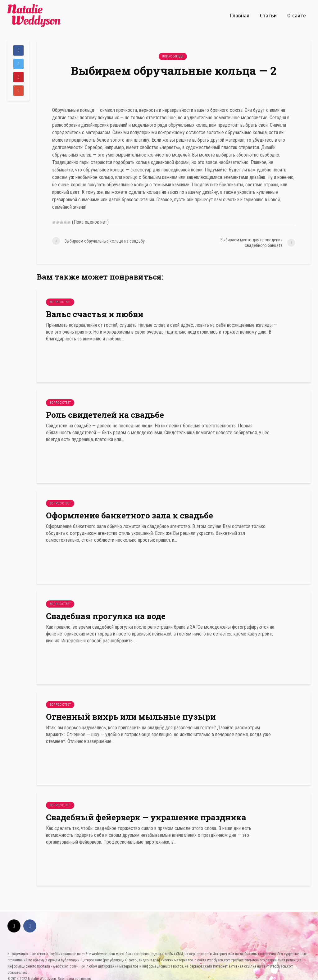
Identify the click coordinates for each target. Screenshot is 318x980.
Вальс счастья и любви (95, 314)
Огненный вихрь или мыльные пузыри (131, 717)
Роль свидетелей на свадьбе (105, 415)
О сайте (297, 16)
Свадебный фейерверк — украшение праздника (146, 817)
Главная (240, 16)
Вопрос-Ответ (173, 56)
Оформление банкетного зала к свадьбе (129, 515)
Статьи (268, 16)
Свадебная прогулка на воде (106, 616)
